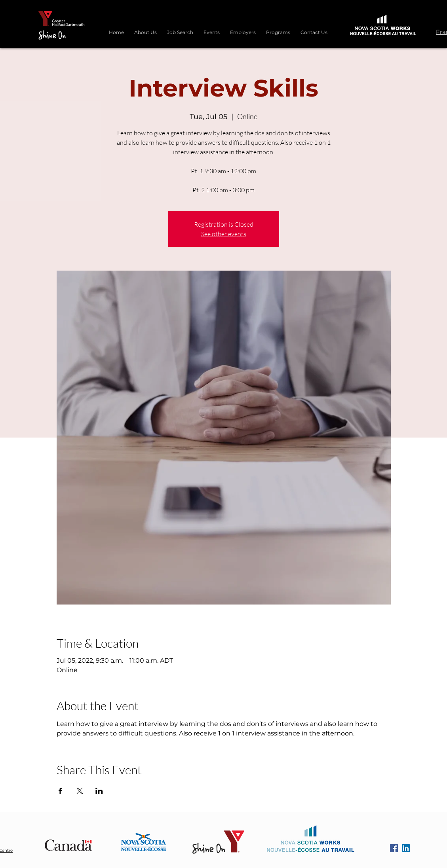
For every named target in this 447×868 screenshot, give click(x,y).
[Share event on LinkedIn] (99, 791)
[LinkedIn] (406, 848)
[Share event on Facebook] (60, 791)
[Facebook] (394, 848)
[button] (278, 29)
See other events (224, 234)
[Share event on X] (80, 791)
